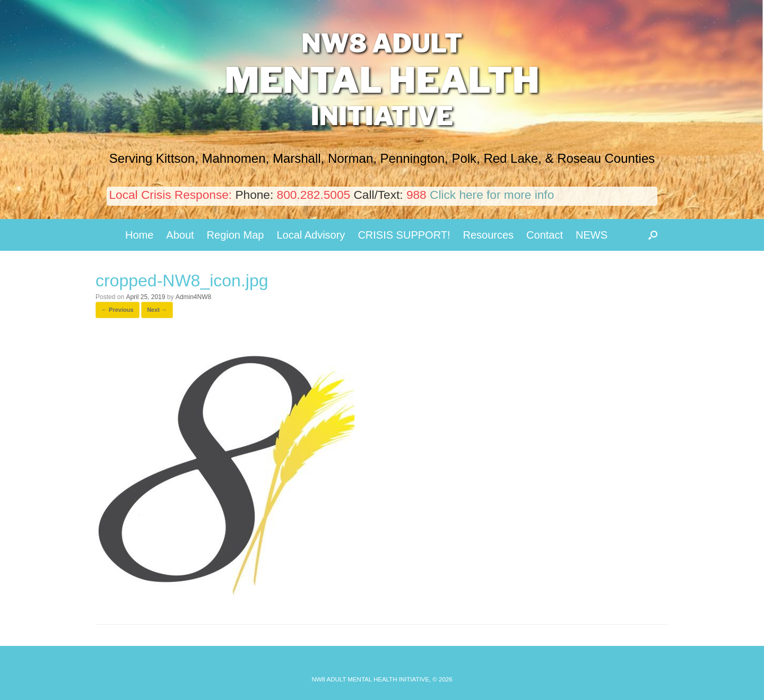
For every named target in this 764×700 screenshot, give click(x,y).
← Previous (118, 310)
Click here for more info (492, 195)
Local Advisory (311, 235)
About (180, 235)
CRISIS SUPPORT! (404, 235)
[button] (653, 235)
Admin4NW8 (193, 297)
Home (139, 235)
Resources (489, 235)
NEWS (592, 235)
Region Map (236, 235)
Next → (157, 310)
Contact (545, 235)
